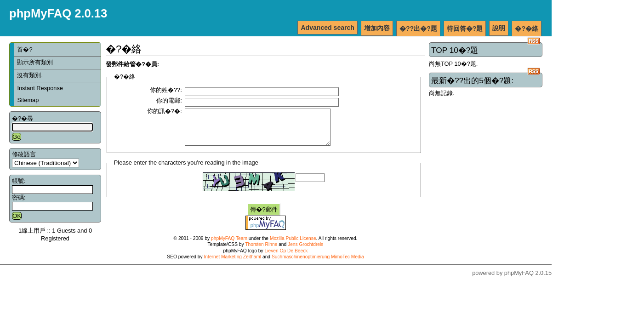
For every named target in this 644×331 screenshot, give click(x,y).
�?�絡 (527, 29)
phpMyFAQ (519, 280)
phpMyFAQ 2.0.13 (58, 13)
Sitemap (28, 100)
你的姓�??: (166, 90)
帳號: (19, 181)
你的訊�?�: (165, 111)
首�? (25, 49)
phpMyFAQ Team (229, 245)
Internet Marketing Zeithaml (233, 264)
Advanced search (328, 28)
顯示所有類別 (35, 62)
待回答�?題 (465, 29)
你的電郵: (169, 100)
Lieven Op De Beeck (286, 258)
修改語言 (24, 154)
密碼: (19, 197)
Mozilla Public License (293, 245)
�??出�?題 (418, 29)
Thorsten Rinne (261, 251)
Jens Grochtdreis (305, 251)
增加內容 (377, 28)
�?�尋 (23, 118)
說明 (499, 28)
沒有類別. (30, 75)
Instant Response (40, 88)
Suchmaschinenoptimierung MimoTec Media (318, 264)
